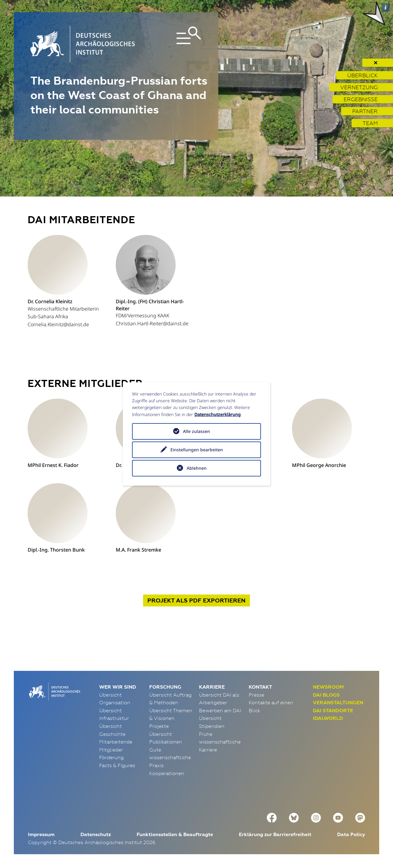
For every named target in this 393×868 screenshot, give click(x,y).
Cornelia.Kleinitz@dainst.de (58, 324)
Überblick (362, 75)
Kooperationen (167, 773)
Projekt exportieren (196, 600)
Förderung (111, 757)
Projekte (159, 726)
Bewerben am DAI (220, 710)
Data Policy (351, 834)
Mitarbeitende (116, 742)
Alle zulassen (196, 431)
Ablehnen (197, 468)
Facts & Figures (117, 765)
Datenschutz (96, 834)
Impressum (41, 834)
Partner (365, 111)
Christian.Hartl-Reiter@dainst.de (152, 323)
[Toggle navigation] (175, 44)
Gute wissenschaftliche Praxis (170, 757)
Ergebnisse (361, 99)
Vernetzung (359, 87)
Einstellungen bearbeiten (197, 450)
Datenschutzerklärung (218, 414)
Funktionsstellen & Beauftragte (175, 834)
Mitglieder (111, 750)
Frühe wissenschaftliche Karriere (220, 742)
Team (370, 123)
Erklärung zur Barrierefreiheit (275, 834)
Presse (257, 695)
